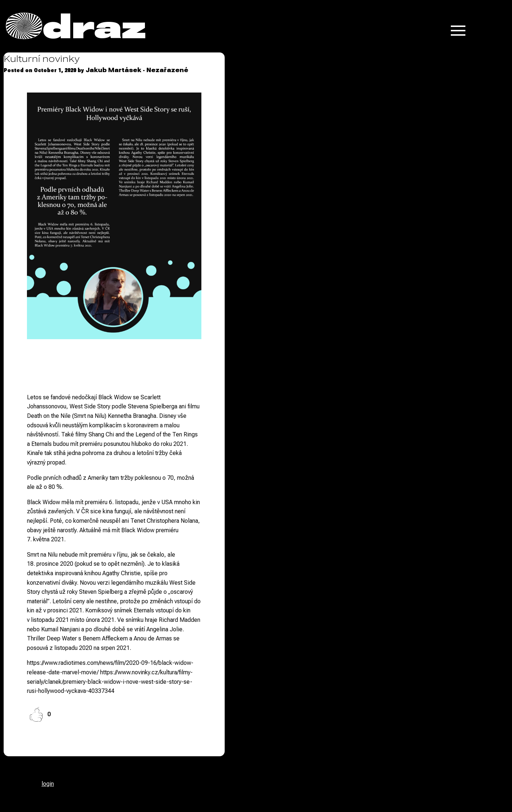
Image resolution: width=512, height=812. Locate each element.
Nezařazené (167, 70)
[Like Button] (36, 714)
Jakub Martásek (113, 70)
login (48, 784)
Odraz (76, 26)
